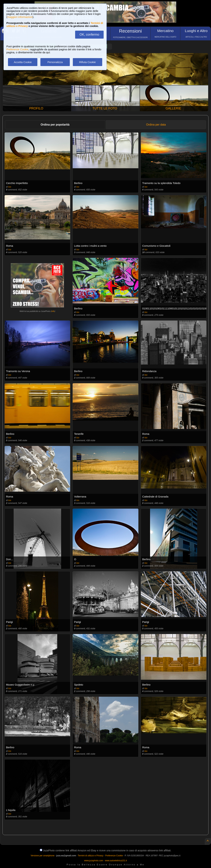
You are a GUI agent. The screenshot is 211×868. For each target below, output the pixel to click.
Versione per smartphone (43, 856)
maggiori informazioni (20, 17)
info (53, 311)
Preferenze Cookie (17, 49)
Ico (10, 187)
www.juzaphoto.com (94, 861)
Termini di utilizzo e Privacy (91, 856)
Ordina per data (156, 125)
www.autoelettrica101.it (116, 861)
